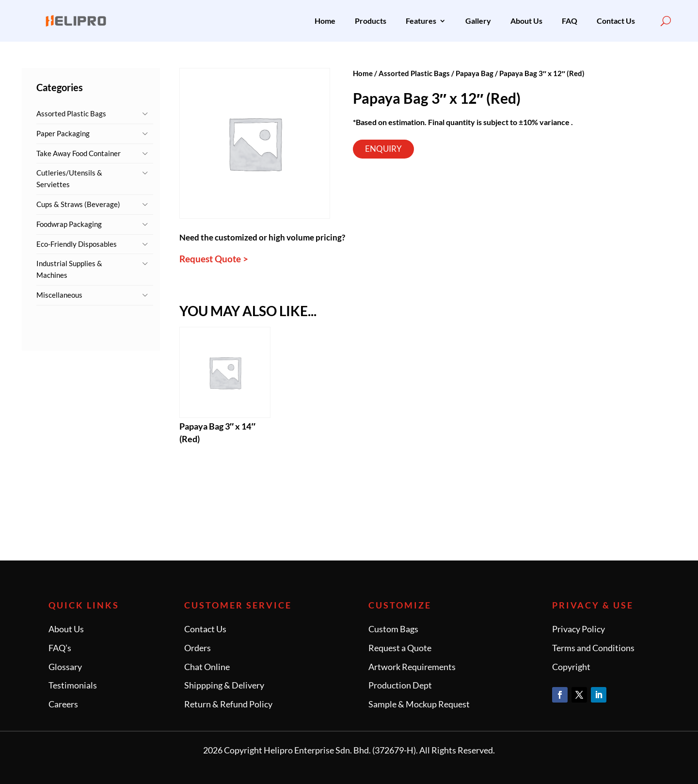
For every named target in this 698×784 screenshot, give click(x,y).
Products (371, 21)
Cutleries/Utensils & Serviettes (69, 178)
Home (325, 21)
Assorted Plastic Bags (71, 113)
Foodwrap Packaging (69, 224)
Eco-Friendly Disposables (77, 244)
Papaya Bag (475, 73)
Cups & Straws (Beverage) (78, 204)
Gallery (478, 21)
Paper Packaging (63, 133)
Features (421, 21)
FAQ (570, 21)
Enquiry (383, 149)
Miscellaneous (59, 295)
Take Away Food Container (79, 153)
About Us (526, 21)
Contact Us (616, 21)
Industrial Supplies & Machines (69, 269)
